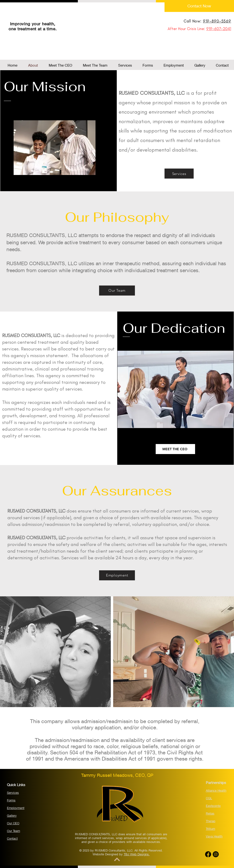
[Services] (179, 174)
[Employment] (117, 575)
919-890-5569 (217, 21)
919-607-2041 (219, 29)
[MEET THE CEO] (175, 449)
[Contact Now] (199, 6)
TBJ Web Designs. (137, 854)
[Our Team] (117, 291)
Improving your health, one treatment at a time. (33, 26)
